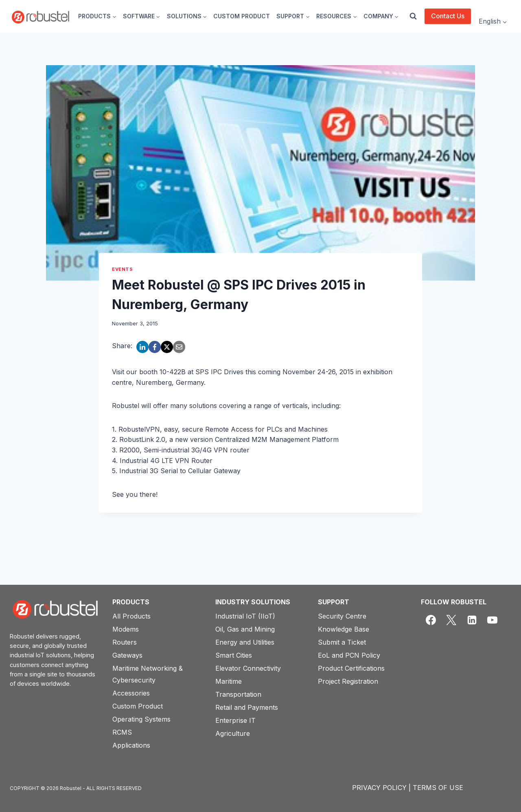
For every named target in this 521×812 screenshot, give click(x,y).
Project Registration (348, 681)
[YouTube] (493, 620)
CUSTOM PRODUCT (242, 16)
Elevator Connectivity (248, 668)
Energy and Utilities (245, 642)
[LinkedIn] (142, 347)
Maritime (229, 681)
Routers (125, 642)
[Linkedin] (472, 620)
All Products (131, 616)
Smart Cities (234, 655)
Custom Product (138, 706)
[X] (167, 347)
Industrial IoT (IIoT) (245, 616)
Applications (131, 745)
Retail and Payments (247, 707)
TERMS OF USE (438, 788)
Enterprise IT (235, 720)
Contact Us (448, 16)
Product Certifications (351, 668)
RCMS (122, 732)
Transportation (238, 694)
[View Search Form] (413, 16)
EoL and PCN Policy (349, 655)
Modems (126, 629)
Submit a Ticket (342, 642)
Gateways (127, 655)
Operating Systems (141, 719)
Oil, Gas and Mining (245, 629)
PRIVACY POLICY (379, 788)
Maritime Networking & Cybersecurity (148, 674)
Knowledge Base (344, 629)
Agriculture (233, 733)
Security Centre (342, 616)
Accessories (131, 693)
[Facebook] (155, 347)
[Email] (179, 347)
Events (122, 269)
